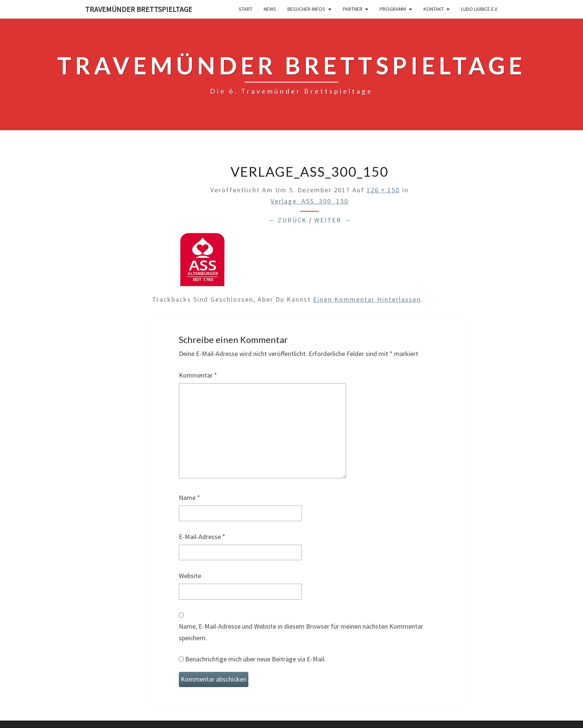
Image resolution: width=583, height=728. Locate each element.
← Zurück (287, 220)
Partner (353, 9)
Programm (393, 9)
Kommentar (198, 375)
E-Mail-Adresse (202, 537)
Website (190, 576)
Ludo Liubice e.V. (479, 9)
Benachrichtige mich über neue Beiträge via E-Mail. (255, 659)
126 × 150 (383, 190)
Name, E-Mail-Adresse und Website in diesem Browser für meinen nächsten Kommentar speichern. (301, 632)
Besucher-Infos (306, 9)
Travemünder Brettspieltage (139, 9)
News (270, 9)
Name (189, 498)
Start (246, 9)
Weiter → (333, 220)
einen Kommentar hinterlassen (367, 299)
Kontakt (434, 9)
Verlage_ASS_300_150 (310, 201)
